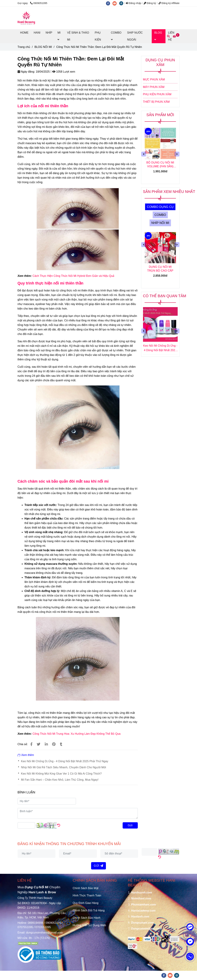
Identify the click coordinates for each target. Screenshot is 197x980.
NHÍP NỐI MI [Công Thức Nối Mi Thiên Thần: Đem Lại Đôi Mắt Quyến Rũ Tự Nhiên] (160, 223)
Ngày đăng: (26, 72)
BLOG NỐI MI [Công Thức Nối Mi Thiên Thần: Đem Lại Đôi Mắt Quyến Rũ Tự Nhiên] (43, 47)
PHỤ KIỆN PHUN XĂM (157, 94)
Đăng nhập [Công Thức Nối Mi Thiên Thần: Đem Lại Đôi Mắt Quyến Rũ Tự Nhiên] (133, 3)
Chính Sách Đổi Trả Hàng (89, 910)
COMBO (116, 36)
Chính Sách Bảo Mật (86, 888)
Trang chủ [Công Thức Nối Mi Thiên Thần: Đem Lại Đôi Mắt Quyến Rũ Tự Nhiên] (24, 47)
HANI (37, 33)
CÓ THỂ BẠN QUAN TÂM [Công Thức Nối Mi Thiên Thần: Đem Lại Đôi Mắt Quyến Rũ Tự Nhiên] (165, 296)
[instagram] (122, 3)
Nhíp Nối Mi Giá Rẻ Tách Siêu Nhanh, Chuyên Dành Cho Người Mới (64, 767)
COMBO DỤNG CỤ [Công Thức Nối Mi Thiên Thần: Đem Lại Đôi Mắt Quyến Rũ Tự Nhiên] (160, 207)
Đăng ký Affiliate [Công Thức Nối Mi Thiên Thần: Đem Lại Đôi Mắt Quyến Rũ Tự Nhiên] (169, 3)
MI (59, 36)
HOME (24, 33)
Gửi (130, 825)
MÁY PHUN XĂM (154, 87)
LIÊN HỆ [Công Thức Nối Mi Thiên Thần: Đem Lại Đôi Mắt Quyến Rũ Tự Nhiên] (25, 880)
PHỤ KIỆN (98, 36)
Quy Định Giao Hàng (86, 903)
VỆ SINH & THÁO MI (78, 36)
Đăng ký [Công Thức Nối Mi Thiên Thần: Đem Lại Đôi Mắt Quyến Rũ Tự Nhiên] (150, 3)
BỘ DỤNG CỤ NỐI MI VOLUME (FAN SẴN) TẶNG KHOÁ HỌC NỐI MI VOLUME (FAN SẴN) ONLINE (160, 165)
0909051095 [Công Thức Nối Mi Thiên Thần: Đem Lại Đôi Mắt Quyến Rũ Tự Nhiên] (39, 3)
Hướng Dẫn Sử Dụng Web (89, 925)
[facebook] (109, 3)
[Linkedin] (46, 744)
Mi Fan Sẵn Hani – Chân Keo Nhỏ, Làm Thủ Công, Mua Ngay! (60, 780)
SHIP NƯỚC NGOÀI (135, 36)
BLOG (158, 36)
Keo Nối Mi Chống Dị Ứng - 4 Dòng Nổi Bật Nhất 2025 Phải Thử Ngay (65, 761)
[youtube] (116, 3)
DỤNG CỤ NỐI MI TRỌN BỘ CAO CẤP (160, 269)
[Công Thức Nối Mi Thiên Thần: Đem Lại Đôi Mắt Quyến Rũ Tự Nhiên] (26, 18)
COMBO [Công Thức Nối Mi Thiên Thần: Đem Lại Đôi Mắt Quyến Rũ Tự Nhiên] (160, 215)
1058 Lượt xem (64, 72)
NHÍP (49, 33)
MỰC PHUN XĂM (154, 79)
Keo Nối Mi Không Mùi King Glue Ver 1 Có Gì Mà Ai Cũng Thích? (61, 774)
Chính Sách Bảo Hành (86, 918)
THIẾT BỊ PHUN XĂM (156, 102)
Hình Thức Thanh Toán (87, 895)
